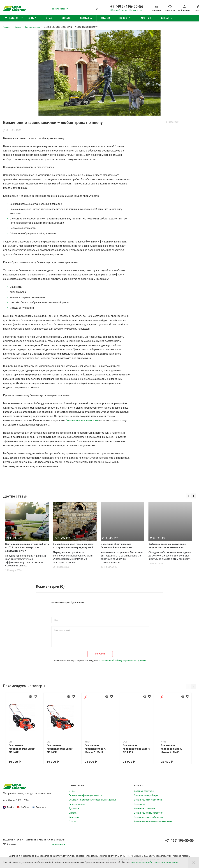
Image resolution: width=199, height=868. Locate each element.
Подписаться (58, 847)
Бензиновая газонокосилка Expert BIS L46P (61, 752)
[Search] (97, 9)
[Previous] (188, 497)
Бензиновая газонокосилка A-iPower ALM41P (97, 752)
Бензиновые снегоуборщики (149, 820)
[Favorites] (170, 8)
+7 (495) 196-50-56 (127, 7)
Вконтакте (40, 810)
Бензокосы (140, 807)
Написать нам (136, 10)
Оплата (66, 20)
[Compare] (157, 8)
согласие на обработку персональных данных (156, 862)
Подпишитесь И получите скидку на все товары (34, 842)
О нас (49, 20)
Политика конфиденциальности (85, 798)
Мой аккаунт (184, 9)
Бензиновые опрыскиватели (149, 816)
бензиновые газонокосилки (82, 422)
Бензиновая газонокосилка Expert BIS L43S (138, 752)
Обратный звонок (119, 10)
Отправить (100, 656)
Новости (125, 20)
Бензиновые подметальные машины (153, 824)
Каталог (12, 20)
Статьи (106, 20)
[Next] (193, 497)
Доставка (86, 20)
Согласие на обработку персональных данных (93, 803)
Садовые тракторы (144, 794)
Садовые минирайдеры (146, 798)
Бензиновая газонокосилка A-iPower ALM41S (174, 752)
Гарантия (145, 20)
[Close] (194, 862)
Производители (77, 807)
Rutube (8, 810)
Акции (32, 20)
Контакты (167, 20)
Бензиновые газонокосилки (148, 803)
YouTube (23, 810)
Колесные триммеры (145, 811)
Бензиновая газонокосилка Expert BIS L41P (22, 752)
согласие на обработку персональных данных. (123, 663)
